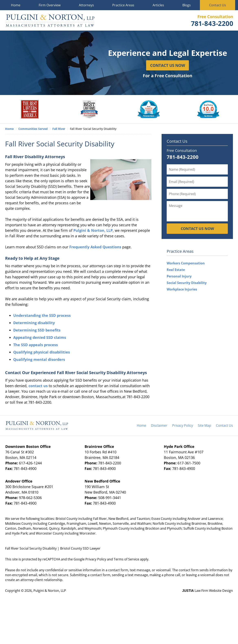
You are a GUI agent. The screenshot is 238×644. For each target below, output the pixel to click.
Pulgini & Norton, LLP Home (50, 20)
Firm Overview (50, 5)
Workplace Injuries (182, 289)
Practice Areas (123, 5)
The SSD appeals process (36, 345)
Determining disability (34, 323)
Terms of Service (126, 559)
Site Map (204, 425)
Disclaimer (159, 425)
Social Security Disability (187, 283)
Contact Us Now (168, 65)
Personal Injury (179, 276)
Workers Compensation (186, 263)
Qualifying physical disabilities (42, 352)
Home (16, 5)
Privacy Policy (183, 425)
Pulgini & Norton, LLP (93, 230)
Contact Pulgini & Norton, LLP (212, 20)
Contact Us (218, 5)
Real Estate (176, 270)
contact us (38, 386)
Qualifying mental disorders (39, 359)
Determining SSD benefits (37, 330)
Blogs (187, 5)
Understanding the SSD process (42, 315)
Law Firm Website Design (208, 591)
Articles (158, 5)
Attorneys (86, 5)
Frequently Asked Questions (95, 247)
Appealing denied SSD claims (40, 337)
